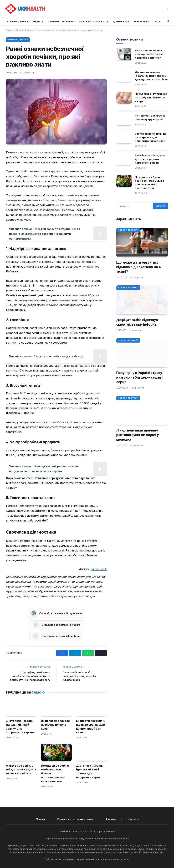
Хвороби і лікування (61, 21)
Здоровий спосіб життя (93, 21)
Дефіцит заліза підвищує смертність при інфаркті (137, 322)
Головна (10, 30)
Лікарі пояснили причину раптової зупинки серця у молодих (138, 435)
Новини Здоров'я (25, 30)
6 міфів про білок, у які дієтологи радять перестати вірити (21, 769)
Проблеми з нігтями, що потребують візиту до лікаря (151, 97)
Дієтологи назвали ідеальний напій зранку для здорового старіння (20, 727)
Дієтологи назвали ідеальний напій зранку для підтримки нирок (90, 771)
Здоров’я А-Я (121, 21)
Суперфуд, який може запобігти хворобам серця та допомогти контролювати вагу (30, 676)
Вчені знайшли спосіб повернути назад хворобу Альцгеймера (79, 676)
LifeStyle (37, 21)
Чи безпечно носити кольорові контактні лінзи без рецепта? (149, 54)
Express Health (99, 569)
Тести (157, 21)
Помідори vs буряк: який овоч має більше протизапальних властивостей (55, 773)
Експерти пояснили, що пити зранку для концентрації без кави (91, 727)
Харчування (141, 21)
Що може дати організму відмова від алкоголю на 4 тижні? (139, 267)
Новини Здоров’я (18, 21)
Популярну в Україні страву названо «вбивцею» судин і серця (139, 377)
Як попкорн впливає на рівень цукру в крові (55, 725)
